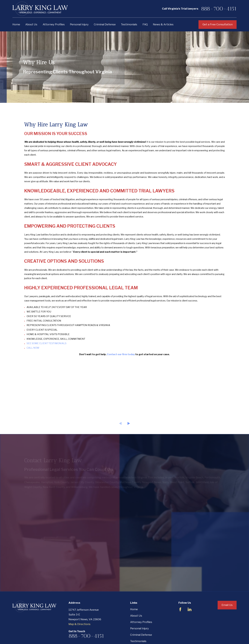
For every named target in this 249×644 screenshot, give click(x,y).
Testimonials (138, 641)
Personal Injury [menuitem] (79, 24)
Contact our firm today (121, 354)
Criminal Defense (141, 635)
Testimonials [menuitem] (129, 24)
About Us (136, 616)
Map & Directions (79, 624)
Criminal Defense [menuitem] (105, 24)
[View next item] (129, 423)
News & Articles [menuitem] (163, 24)
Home (134, 609)
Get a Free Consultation (218, 24)
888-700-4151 (219, 9)
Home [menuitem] (16, 24)
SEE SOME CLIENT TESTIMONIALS (47, 343)
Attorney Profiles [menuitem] (54, 24)
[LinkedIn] (189, 609)
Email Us (227, 605)
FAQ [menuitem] (145, 24)
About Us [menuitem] (31, 24)
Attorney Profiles (141, 622)
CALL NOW (33, 348)
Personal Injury (139, 628)
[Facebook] (180, 609)
